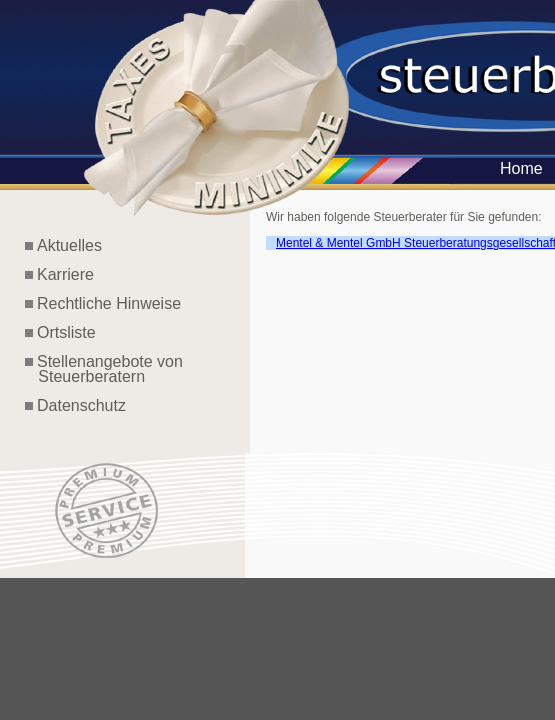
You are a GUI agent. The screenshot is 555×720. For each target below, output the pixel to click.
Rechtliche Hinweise (109, 303)
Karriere (65, 274)
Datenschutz (81, 405)
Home (521, 168)
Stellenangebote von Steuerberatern (104, 369)
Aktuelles (69, 245)
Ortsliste (66, 332)
